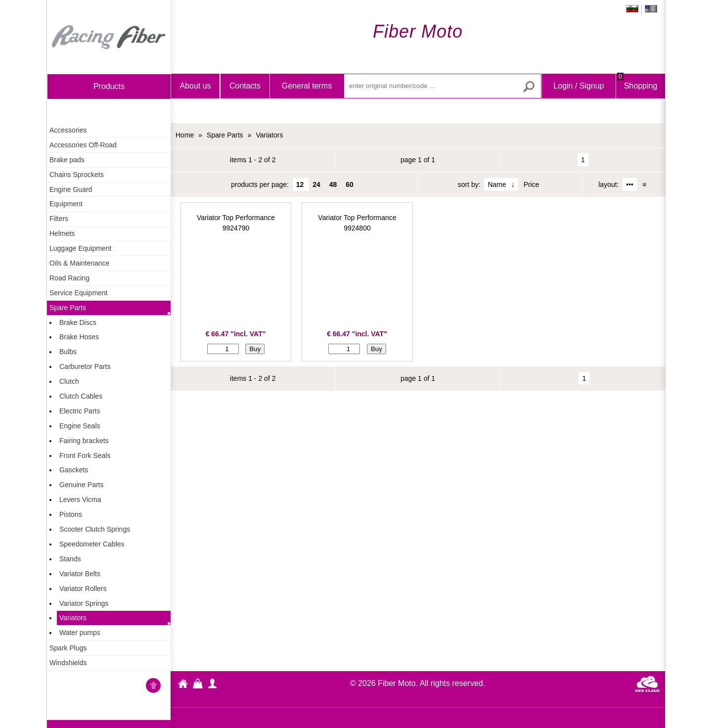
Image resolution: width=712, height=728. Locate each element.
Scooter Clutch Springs (95, 529)
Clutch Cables (81, 396)
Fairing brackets (84, 441)
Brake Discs (78, 322)
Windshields (68, 663)
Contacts (245, 86)
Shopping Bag (637, 94)
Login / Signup (578, 86)
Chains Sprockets (77, 175)
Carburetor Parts (85, 366)
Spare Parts (68, 308)
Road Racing (69, 278)
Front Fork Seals (85, 455)
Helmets (62, 233)
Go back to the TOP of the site (153, 687)
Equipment (66, 204)
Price (532, 184)
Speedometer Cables (92, 544)
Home (109, 37)
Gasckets (74, 470)
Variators (73, 618)
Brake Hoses (79, 337)
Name (497, 184)
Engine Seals (80, 426)
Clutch (69, 381)
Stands (70, 559)
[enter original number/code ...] (443, 86)
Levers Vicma (80, 500)
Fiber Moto (183, 685)
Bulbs (68, 352)
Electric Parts (80, 411)
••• (630, 184)
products (109, 86)
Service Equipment (79, 293)
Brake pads (67, 160)
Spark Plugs (68, 648)
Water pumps (80, 633)
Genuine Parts (82, 485)
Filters (59, 219)
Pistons (71, 514)
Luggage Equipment (80, 248)
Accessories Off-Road (83, 145)
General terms (307, 86)
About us (195, 86)
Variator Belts (80, 574)
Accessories (68, 130)
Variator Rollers (83, 589)
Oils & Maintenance (79, 263)
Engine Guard (71, 189)
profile (213, 683)
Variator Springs (84, 603)
